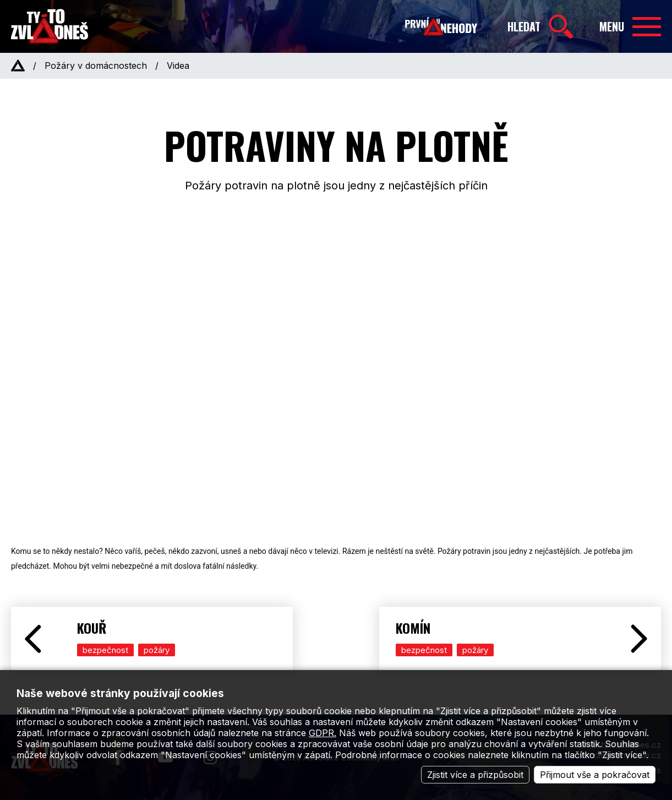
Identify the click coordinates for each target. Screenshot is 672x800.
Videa (178, 66)
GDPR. (323, 733)
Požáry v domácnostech (96, 66)
